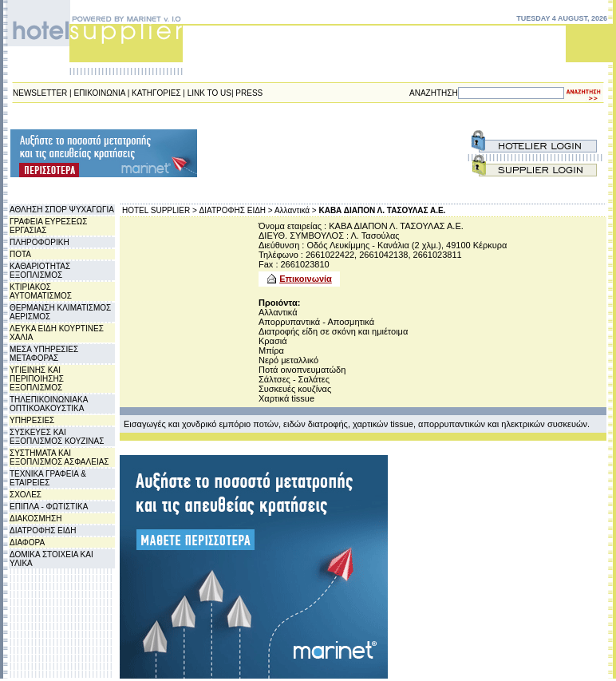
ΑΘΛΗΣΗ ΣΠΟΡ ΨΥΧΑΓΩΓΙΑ (62, 210)
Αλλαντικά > (296, 210)
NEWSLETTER (40, 93)
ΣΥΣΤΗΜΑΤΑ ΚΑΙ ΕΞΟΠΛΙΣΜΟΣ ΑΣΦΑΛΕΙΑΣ (59, 457)
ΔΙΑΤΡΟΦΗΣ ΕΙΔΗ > (236, 210)
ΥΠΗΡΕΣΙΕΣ (32, 420)
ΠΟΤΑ (20, 254)
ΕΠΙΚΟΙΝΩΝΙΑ (100, 93)
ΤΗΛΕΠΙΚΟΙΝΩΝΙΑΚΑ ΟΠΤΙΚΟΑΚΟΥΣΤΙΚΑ (49, 404)
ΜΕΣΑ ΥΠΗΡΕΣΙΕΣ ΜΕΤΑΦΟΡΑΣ (44, 354)
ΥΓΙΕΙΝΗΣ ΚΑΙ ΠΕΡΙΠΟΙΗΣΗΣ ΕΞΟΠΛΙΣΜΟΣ (37, 379)
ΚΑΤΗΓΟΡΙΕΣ (156, 93)
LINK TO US (209, 93)
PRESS (249, 93)
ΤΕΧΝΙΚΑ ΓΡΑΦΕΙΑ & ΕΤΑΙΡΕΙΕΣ (48, 478)
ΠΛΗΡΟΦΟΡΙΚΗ (39, 242)
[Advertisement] (270, 153)
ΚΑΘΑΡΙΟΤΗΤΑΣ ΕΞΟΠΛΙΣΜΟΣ (40, 271)
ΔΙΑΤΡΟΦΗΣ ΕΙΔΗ (43, 531)
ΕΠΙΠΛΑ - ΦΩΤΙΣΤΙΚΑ (49, 507)
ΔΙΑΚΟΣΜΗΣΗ (36, 519)
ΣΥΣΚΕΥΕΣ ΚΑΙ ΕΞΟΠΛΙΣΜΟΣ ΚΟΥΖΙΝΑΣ (57, 437)
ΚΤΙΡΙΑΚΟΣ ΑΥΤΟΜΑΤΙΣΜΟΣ (41, 291)
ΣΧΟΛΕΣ (26, 495)
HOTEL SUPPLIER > (160, 210)
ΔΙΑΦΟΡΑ (27, 542)
